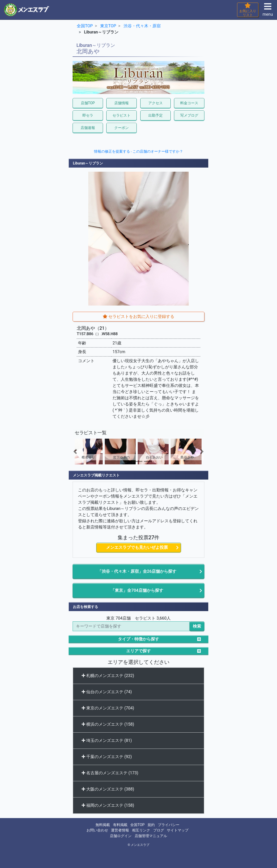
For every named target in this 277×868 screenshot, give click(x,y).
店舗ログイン (121, 836)
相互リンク (141, 830)
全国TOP (137, 825)
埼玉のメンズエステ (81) (107, 740)
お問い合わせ (97, 830)
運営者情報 (120, 830)
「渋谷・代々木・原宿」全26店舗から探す (137, 571)
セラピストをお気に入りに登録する (138, 316)
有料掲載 (120, 825)
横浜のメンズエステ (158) (108, 724)
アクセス (155, 103)
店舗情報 (122, 103)
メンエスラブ (140, 845)
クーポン (122, 128)
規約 (151, 825)
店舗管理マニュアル (151, 836)
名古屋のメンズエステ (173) (110, 773)
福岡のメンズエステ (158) (108, 805)
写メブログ (189, 115)
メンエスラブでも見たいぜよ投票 (137, 547)
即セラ (88, 115)
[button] (83, 452)
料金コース (189, 103)
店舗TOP (88, 103)
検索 (197, 626)
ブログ (159, 830)
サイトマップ (178, 830)
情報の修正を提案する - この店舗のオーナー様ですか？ (139, 151)
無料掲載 (103, 825)
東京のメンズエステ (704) (108, 708)
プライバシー (169, 825)
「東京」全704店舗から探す (137, 590)
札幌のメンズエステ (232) (108, 676)
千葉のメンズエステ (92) (107, 757)
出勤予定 (155, 115)
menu (268, 11)
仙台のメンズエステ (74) (107, 692)
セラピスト (122, 115)
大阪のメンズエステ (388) (108, 789)
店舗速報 (88, 128)
